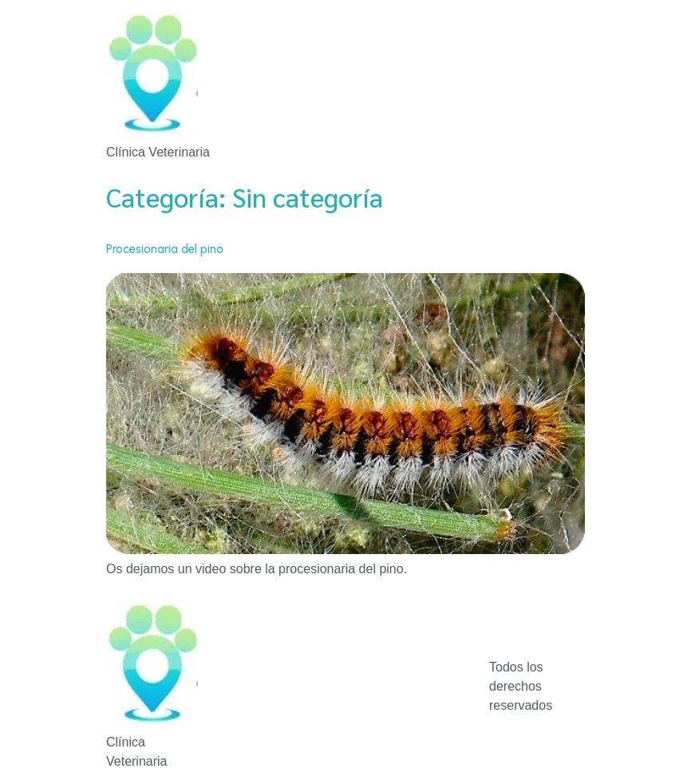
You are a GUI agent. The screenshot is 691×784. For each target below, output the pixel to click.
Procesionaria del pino (165, 249)
